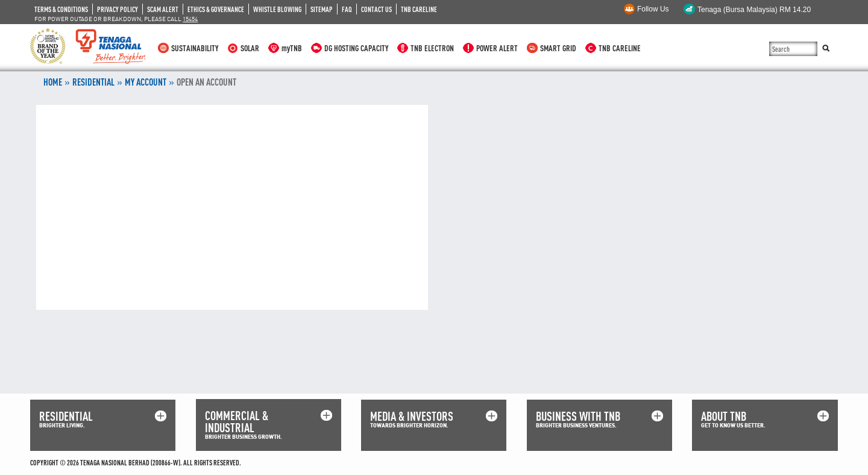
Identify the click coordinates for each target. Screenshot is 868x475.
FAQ (347, 9)
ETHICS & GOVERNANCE (216, 9)
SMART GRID (558, 48)
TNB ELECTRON (432, 48)
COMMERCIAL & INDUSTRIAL (237, 422)
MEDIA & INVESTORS (412, 416)
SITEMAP (322, 9)
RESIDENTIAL (93, 82)
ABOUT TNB (724, 416)
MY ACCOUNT (146, 82)
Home (53, 82)
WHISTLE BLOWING (277, 9)
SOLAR (250, 48)
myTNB (292, 48)
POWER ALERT (497, 48)
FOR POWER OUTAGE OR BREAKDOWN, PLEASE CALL (116, 19)
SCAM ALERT (163, 9)
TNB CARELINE (419, 9)
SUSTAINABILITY (195, 48)
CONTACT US (376, 9)
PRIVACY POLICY (118, 9)
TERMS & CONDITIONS (61, 9)
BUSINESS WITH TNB (578, 416)
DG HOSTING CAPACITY (356, 48)
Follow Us (653, 9)
